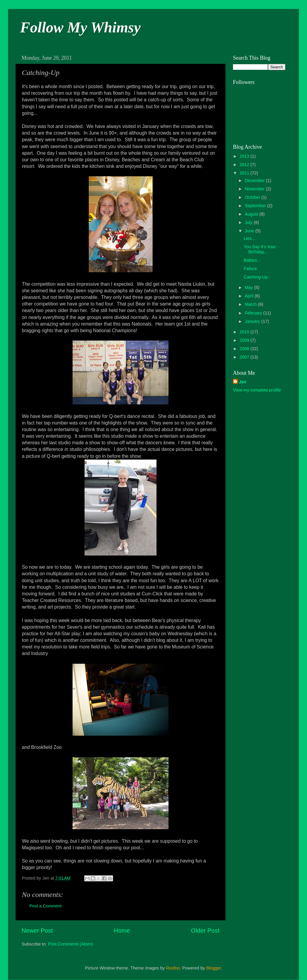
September (256, 206)
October (253, 197)
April (250, 296)
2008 (245, 349)
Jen (243, 382)
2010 (245, 332)
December (255, 180)
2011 (245, 173)
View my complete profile (257, 390)
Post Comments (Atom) (70, 944)
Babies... (252, 260)
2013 (245, 156)
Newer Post (37, 931)
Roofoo (173, 968)
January (253, 321)
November (255, 189)
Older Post (205, 931)
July (249, 222)
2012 (245, 165)
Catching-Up (256, 277)
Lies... (249, 238)
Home (122, 931)
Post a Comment (45, 906)
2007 (245, 357)
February (254, 313)
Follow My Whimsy (80, 27)
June (250, 231)
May (250, 287)
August (252, 214)
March (252, 304)
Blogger (214, 968)
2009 (245, 340)
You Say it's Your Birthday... (260, 249)
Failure (250, 269)
